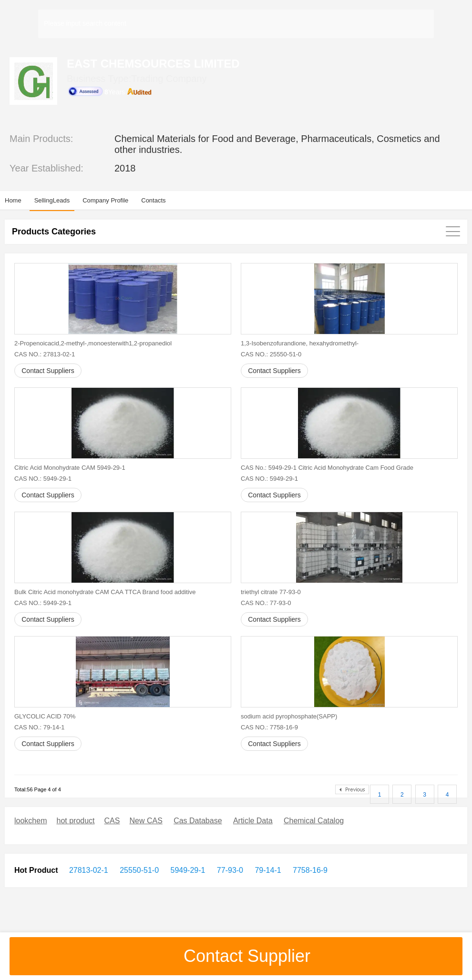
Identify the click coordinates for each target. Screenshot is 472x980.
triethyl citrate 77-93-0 (271, 592)
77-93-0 (229, 870)
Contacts (153, 200)
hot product (75, 821)
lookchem (31, 821)
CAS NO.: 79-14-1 (40, 727)
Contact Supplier (236, 956)
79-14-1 (267, 870)
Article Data (253, 821)
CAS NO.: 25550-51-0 (271, 354)
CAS (112, 821)
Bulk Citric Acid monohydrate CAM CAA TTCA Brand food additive (105, 592)
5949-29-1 (187, 870)
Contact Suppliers (48, 371)
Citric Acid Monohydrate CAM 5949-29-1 (70, 468)
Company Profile (105, 200)
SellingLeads (52, 200)
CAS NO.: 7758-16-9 (269, 727)
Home (13, 200)
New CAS (146, 821)
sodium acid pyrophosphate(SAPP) (289, 716)
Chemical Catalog (314, 821)
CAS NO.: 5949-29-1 (43, 479)
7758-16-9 (309, 870)
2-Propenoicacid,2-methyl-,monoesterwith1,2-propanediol (93, 343)
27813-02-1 (89, 870)
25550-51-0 (138, 870)
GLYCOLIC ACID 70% (45, 716)
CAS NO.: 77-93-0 (266, 603)
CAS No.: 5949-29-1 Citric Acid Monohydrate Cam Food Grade (327, 468)
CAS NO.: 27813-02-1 (45, 354)
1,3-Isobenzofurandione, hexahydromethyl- (300, 343)
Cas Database (198, 821)
